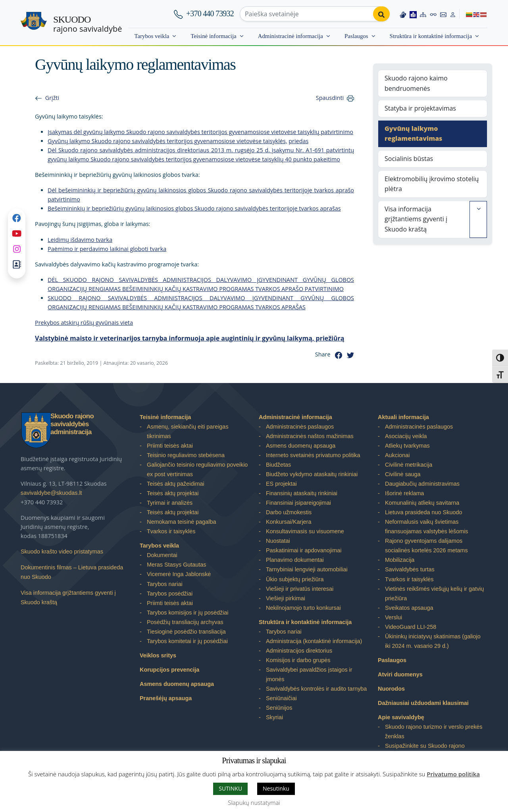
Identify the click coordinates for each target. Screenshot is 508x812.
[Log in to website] (453, 14)
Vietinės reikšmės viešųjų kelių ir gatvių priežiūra (434, 594)
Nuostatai (278, 541)
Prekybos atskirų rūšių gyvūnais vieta (84, 323)
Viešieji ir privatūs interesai (300, 589)
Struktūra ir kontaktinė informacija (431, 36)
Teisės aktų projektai (173, 493)
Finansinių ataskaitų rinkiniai (302, 493)
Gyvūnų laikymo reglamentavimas (413, 134)
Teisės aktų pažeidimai (176, 484)
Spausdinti (330, 98)
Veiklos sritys (158, 655)
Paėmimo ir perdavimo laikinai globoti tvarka (107, 249)
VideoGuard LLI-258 (411, 627)
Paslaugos (356, 36)
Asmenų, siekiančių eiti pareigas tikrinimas (188, 431)
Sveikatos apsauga (409, 608)
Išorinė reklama (404, 493)
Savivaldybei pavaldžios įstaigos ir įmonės (309, 674)
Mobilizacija (400, 560)
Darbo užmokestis (289, 512)
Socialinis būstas (409, 159)
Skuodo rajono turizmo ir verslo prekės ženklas (434, 732)
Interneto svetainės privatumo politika (313, 455)
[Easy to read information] (413, 14)
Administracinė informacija (291, 36)
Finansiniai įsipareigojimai (298, 503)
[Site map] (423, 14)
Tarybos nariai (165, 584)
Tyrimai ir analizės (170, 503)
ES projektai (281, 484)
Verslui (394, 617)
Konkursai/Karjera (289, 522)
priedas (298, 141)
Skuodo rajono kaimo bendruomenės (416, 83)
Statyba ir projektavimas (420, 108)
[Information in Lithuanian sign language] (403, 14)
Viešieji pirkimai (286, 598)
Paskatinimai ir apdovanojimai (304, 550)
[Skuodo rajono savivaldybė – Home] (34, 23)
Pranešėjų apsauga (166, 698)
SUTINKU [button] (230, 788)
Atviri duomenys (400, 674)
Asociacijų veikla (406, 436)
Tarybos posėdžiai (170, 594)
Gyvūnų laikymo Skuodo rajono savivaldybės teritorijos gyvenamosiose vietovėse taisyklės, (167, 141)
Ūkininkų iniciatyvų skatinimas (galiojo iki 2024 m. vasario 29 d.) (433, 641)
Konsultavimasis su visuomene (305, 531)
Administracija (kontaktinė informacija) (314, 641)
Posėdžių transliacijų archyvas (185, 622)
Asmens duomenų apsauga (177, 684)
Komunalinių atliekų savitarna (422, 503)
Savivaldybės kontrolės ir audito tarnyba (316, 689)
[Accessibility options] (433, 14)
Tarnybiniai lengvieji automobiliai (307, 569)
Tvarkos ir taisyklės (171, 531)
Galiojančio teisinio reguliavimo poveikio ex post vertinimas (197, 469)
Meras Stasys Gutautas (177, 565)
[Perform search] (381, 14)
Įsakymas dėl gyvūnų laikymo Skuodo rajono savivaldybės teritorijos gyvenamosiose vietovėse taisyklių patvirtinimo (200, 132)
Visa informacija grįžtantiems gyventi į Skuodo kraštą (416, 219)
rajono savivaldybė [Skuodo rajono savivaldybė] (88, 24)
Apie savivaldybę (401, 717)
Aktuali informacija (403, 417)
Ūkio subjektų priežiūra (295, 579)
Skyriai (274, 717)
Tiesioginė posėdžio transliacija (186, 632)
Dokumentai (162, 555)
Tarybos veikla (152, 36)
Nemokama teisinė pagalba (181, 522)
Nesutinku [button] (276, 788)
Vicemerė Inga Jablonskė (179, 574)
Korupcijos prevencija (169, 670)
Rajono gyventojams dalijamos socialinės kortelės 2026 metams (426, 546)
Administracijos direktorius (299, 651)
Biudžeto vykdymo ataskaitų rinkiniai (312, 474)
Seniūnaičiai (281, 698)
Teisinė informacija (213, 36)
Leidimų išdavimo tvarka (80, 240)
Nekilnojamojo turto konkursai (303, 608)
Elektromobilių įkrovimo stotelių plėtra (432, 184)
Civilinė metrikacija (409, 465)
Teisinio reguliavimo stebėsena (186, 455)
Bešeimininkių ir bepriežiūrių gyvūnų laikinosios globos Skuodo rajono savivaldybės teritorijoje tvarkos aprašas (194, 208)
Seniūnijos (279, 708)
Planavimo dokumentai (295, 560)
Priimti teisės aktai (170, 446)
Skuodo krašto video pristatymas (62, 552)
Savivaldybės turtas (410, 569)
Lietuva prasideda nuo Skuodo (423, 512)
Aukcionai (397, 455)
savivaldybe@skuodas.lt (51, 493)
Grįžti (52, 98)
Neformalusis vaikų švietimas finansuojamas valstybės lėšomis (427, 527)
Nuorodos (391, 689)
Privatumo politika (453, 774)
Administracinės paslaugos (300, 427)
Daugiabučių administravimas (422, 484)
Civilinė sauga (403, 474)
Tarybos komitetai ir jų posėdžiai (187, 641)
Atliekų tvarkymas (407, 446)
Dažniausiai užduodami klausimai (423, 703)
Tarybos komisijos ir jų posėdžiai (188, 613)
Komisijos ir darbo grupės (298, 660)
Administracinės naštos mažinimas (310, 436)
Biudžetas (278, 465)
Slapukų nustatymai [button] (254, 802)
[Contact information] (443, 14)
